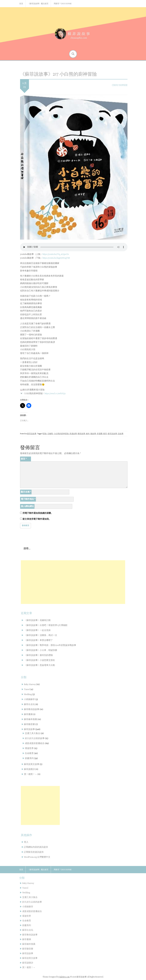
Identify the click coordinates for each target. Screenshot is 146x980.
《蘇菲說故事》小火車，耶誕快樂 (41, 650)
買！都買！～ (31, 774)
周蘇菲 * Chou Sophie (63, 4)
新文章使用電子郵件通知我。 (37, 519)
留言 (24, 459)
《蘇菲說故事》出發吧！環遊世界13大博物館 (46, 625)
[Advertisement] (73, 582)
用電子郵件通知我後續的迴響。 (38, 513)
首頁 (21, 4)
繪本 (88, 434)
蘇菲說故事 (32, 434)
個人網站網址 (27, 506)
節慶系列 (29, 758)
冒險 (45, 434)
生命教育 (29, 753)
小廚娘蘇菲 (29, 699)
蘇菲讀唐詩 (29, 769)
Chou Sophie (120, 85)
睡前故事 (81, 434)
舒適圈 (100, 434)
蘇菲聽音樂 (29, 724)
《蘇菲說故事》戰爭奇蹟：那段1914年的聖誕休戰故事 (50, 645)
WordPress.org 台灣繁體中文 (37, 857)
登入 (26, 842)
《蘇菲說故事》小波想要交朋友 (40, 660)
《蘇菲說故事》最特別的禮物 (39, 655)
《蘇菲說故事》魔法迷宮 (38, 4)
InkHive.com (64, 977)
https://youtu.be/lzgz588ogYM (56, 258)
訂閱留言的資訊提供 (34, 852)
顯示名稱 (26, 492)
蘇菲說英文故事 (32, 764)
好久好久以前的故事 (35, 738)
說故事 (121, 434)
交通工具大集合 (33, 733)
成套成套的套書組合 (35, 743)
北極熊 (50, 434)
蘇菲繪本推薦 (31, 719)
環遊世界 (29, 748)
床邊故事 (73, 434)
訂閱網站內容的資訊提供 (36, 847)
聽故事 (93, 434)
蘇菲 (105, 434)
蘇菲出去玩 (29, 704)
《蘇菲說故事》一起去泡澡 (38, 630)
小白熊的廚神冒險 (61, 434)
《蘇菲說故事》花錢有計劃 (38, 620)
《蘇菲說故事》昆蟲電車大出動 (40, 665)
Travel (27, 689)
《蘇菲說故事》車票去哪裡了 (39, 640)
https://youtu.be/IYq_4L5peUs (56, 254)
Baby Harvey (30, 684)
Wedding (28, 694)
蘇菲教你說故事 (32, 709)
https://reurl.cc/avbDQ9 (55, 393)
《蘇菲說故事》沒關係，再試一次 (41, 635)
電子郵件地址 (28, 499)
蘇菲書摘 (28, 714)
